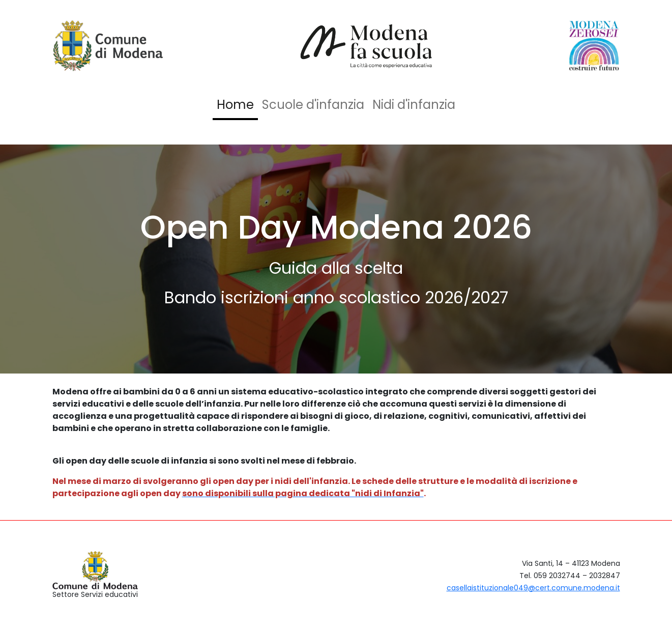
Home (235, 105)
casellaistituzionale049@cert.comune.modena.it (533, 588)
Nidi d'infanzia (414, 105)
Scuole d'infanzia (313, 105)
